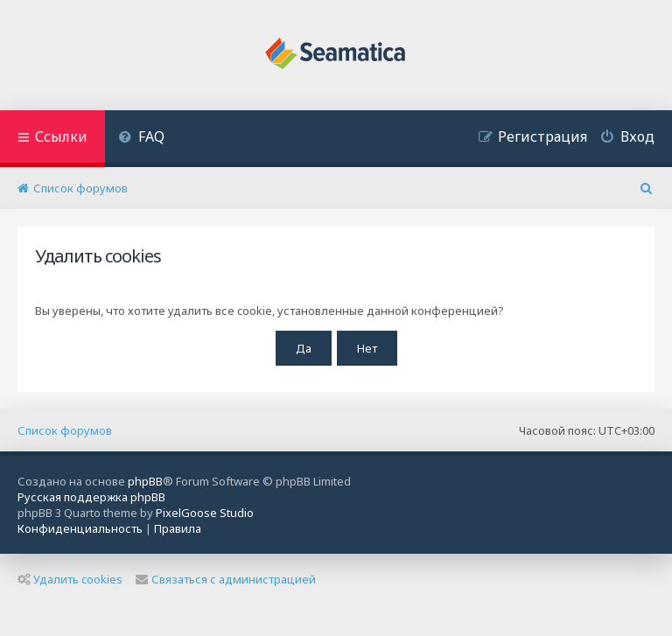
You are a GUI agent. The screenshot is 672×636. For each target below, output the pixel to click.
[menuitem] (141, 139)
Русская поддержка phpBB (91, 497)
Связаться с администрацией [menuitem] (226, 579)
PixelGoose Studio (205, 513)
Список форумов (65, 430)
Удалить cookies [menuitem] (70, 579)
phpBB (145, 481)
